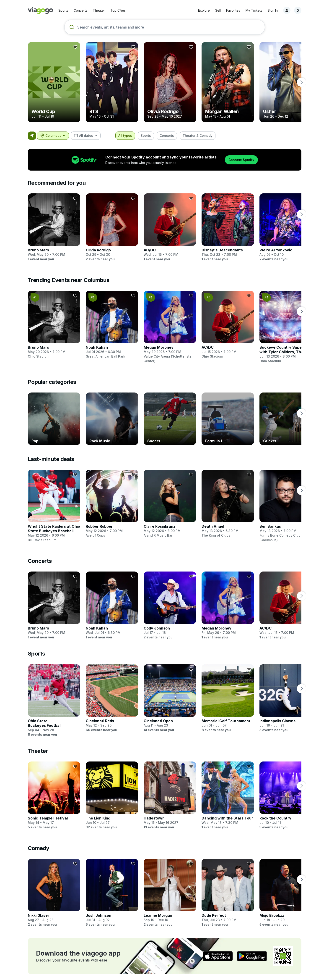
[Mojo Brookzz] (286, 888)
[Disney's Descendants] (228, 227)
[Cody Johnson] (170, 601)
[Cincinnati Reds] (112, 694)
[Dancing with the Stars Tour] (228, 791)
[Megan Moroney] (170, 327)
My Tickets (254, 10)
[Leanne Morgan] (170, 888)
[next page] (301, 82)
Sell (218, 10)
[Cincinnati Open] (170, 694)
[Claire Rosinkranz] (170, 504)
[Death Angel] (228, 504)
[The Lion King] (112, 791)
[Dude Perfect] (228, 888)
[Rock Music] (112, 419)
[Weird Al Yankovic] (286, 227)
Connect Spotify (241, 160)
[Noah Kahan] (112, 325)
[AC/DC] (170, 227)
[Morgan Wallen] (228, 82)
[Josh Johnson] (112, 888)
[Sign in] (287, 10)
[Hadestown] (170, 791)
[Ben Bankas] (286, 506)
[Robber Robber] (112, 504)
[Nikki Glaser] (54, 888)
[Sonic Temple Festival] (54, 791)
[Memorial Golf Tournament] (228, 694)
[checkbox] (125, 136)
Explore (204, 10)
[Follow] (75, 47)
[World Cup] (54, 82)
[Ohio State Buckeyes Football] (54, 696)
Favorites (233, 10)
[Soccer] (170, 419)
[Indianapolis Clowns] (286, 694)
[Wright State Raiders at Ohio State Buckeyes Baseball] (54, 506)
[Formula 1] (228, 419)
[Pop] (54, 419)
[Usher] (286, 82)
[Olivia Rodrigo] (170, 82)
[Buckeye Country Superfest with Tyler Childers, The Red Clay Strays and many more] (286, 327)
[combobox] (53, 136)
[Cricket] (286, 419)
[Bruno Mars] (54, 227)
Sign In (273, 10)
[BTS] (112, 82)
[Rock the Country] (286, 791)
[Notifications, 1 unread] (298, 10)
